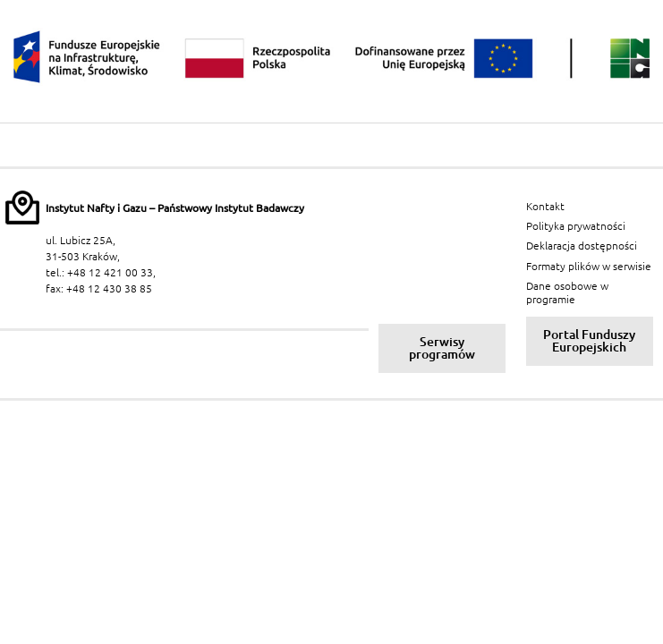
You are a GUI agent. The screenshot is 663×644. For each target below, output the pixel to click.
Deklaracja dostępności (582, 246)
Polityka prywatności (576, 226)
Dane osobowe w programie (567, 292)
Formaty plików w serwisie (589, 266)
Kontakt (545, 206)
